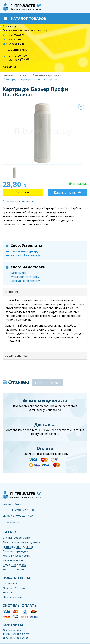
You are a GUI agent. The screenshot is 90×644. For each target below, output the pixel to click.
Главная (8, 75)
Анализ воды (10, 26)
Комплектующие (13, 560)
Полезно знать (12, 597)
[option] (45, 133)
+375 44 (14, 35)
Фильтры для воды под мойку (21, 542)
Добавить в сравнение (18, 201)
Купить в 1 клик (65, 192)
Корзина (9, 67)
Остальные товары (14, 565)
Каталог (23, 75)
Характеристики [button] (16, 356)
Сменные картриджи (47, 75)
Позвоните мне (16, 49)
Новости (8, 592)
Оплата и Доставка (15, 588)
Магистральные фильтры (18, 547)
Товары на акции (13, 569)
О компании (10, 583)
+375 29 (14, 40)
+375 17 (13, 44)
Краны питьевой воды (16, 556)
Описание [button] (12, 292)
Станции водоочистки (16, 538)
